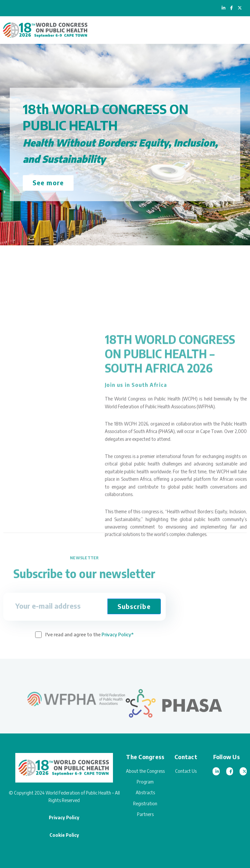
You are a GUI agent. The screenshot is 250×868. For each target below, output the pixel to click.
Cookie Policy (64, 835)
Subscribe (134, 606)
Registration (145, 803)
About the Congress (145, 771)
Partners (145, 814)
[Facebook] (230, 771)
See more (48, 182)
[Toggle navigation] (239, 30)
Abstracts (145, 792)
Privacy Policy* (118, 634)
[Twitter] (243, 771)
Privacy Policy (64, 817)
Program (145, 782)
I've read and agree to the (89, 634)
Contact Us (186, 771)
